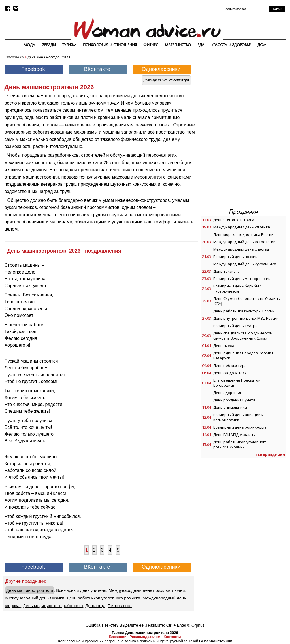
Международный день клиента (242, 227)
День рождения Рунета (234, 400)
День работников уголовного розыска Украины (240, 444)
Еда (201, 45)
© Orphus (196, 625)
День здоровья (227, 393)
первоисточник (218, 641)
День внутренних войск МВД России (246, 318)
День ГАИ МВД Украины (234, 435)
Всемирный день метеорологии (242, 279)
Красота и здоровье (231, 45)
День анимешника (230, 407)
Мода (29, 45)
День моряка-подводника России (243, 234)
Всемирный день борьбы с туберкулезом (237, 289)
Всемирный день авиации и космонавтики (238, 417)
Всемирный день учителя (81, 590)
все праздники (270, 454)
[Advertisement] (243, 98)
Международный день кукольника (245, 264)
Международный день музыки (35, 598)
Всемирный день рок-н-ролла (240, 427)
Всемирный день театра (235, 326)
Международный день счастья (241, 249)
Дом (262, 45)
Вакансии (118, 637)
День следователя (230, 373)
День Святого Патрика (234, 220)
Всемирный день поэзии (235, 257)
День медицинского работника (53, 606)
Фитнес (151, 45)
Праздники (15, 57)
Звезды (49, 45)
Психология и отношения (110, 45)
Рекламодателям (145, 637)
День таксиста (226, 271)
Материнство (178, 45)
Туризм (69, 45)
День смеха (224, 346)
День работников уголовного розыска (103, 598)
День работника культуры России (244, 311)
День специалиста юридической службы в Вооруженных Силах (243, 336)
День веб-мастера (230, 365)
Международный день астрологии (244, 242)
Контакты (172, 637)
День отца (95, 606)
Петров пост (120, 606)
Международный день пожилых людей (147, 590)
